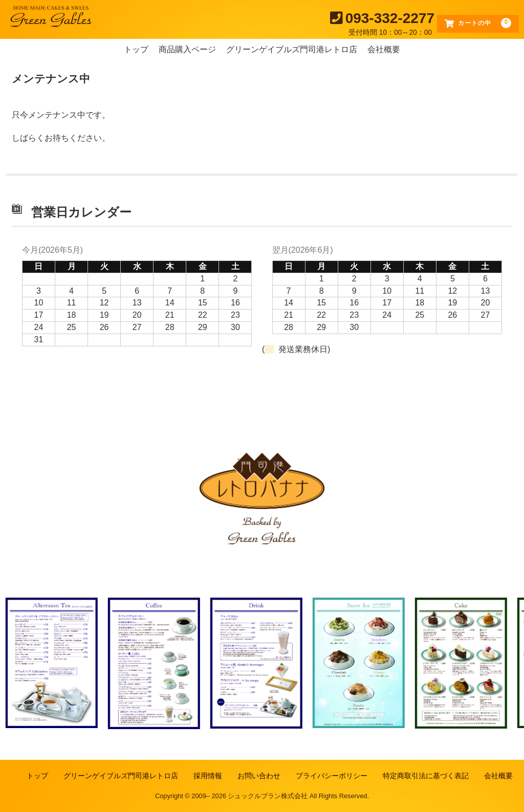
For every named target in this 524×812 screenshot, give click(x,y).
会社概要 (384, 49)
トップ (136, 49)
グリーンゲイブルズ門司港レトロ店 (292, 49)
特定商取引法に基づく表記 (426, 776)
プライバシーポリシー (332, 776)
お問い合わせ (259, 776)
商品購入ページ (187, 49)
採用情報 (208, 776)
